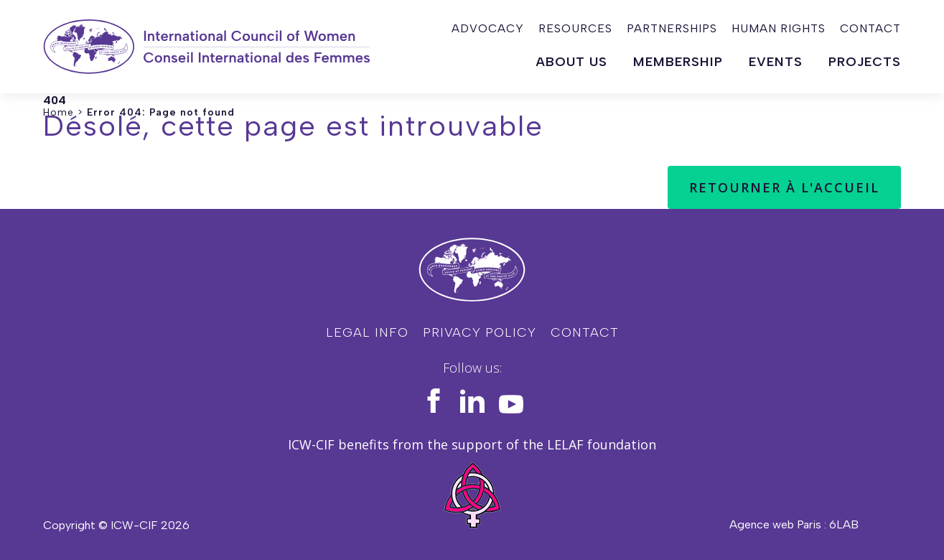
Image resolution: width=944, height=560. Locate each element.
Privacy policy (480, 332)
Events (776, 62)
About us (571, 62)
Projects (865, 62)
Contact (870, 28)
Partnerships (672, 28)
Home (59, 112)
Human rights (779, 28)
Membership (678, 62)
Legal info (367, 332)
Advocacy (488, 28)
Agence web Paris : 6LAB (794, 524)
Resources (575, 28)
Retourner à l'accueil (784, 187)
